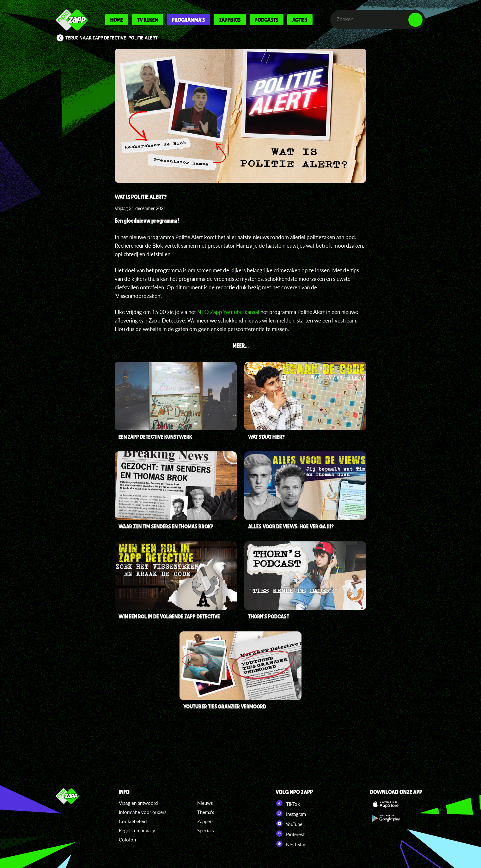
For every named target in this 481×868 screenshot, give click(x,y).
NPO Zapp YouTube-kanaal (228, 312)
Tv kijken (148, 20)
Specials (206, 830)
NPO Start (291, 844)
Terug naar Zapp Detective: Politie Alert (112, 38)
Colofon (127, 840)
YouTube (289, 823)
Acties (300, 20)
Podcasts (267, 20)
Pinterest (290, 834)
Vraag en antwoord (138, 803)
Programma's (189, 20)
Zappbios (230, 20)
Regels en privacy (137, 830)
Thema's (206, 812)
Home (117, 20)
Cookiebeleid (133, 821)
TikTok (288, 803)
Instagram (291, 813)
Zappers (205, 821)
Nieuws (205, 803)
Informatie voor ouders (143, 812)
